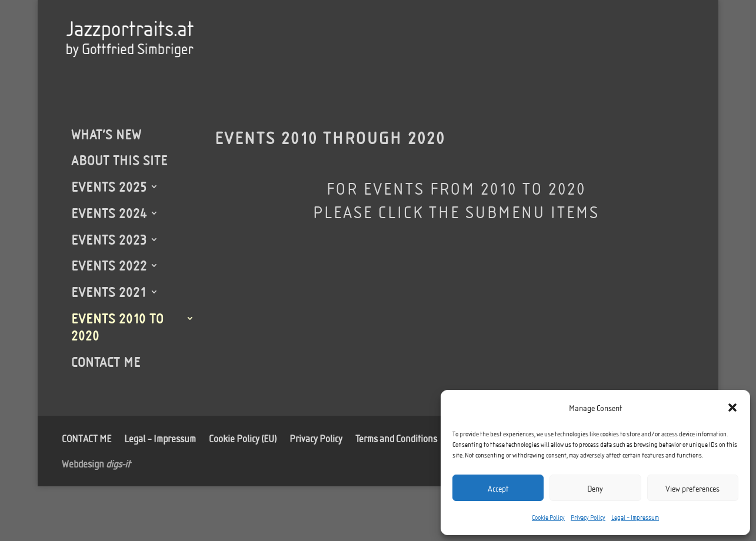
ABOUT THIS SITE (119, 160)
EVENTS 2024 (109, 213)
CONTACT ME (106, 362)
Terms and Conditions (396, 437)
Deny (595, 488)
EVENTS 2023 (109, 239)
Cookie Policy (548, 517)
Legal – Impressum (635, 517)
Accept (498, 488)
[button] (732, 408)
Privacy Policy (588, 517)
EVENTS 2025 (109, 186)
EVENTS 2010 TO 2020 (117, 327)
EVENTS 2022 (109, 265)
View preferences (692, 488)
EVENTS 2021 (109, 292)
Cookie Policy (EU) (243, 437)
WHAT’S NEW (106, 134)
